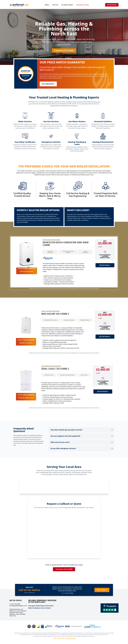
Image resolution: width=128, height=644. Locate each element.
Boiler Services (25, 121)
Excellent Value (49, 375)
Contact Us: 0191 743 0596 (64, 50)
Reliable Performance (51, 320)
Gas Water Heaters (67, 5)
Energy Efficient (85, 320)
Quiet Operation (85, 252)
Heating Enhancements (103, 142)
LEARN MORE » (105, 271)
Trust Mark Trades (71, 639)
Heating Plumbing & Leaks (77, 143)
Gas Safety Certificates (25, 142)
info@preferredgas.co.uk (18, 606)
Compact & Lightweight (67, 375)
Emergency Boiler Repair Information (41, 606)
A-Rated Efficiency (50, 252)
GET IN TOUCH (112, 5)
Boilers (47, 5)
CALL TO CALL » (102, 590)
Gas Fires (55, 5)
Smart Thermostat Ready (68, 252)
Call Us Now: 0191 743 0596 (64, 569)
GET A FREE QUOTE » (48, 84)
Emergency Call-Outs (51, 142)
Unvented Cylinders (103, 121)
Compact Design (69, 320)
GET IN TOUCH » (105, 265)
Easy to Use (84, 375)
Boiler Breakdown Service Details (40, 608)
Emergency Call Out (83, 5)
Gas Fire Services (51, 121)
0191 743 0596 (15, 604)
